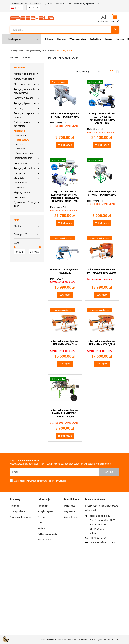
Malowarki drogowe (25, 84)
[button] (115, 18)
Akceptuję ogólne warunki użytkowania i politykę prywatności (40, 481)
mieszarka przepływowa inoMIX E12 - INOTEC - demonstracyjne (65, 413)
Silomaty (19, 108)
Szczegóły (65, 295)
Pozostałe (19, 197)
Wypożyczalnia (22, 192)
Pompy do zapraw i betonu (24, 115)
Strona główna (16, 50)
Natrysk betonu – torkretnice (23, 124)
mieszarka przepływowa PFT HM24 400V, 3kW (65, 343)
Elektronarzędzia (23, 158)
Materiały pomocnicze (21, 180)
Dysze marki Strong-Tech (25, 204)
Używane (19, 187)
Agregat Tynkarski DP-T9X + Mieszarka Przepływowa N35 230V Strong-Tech (102, 118)
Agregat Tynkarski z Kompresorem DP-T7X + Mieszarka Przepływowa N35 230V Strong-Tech (65, 196)
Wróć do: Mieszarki (21, 58)
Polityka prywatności (48, 511)
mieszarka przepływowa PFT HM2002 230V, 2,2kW (102, 271)
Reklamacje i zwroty (47, 534)
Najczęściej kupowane (21, 517)
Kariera (41, 528)
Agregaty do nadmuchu (27, 168)
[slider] (15, 247)
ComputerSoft (113, 640)
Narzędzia (19, 173)
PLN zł (31, 8)
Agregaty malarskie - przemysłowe (25, 91)
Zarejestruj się (71, 517)
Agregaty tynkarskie (25, 103)
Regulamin (43, 506)
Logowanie (70, 511)
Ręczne (19, 144)
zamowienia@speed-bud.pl (85, 3)
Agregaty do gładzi (24, 79)
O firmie (41, 517)
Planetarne (21, 136)
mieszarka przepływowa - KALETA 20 (65, 271)
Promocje (15, 506)
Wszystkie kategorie (35, 50)
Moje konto (70, 506)
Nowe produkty (17, 511)
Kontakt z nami (45, 540)
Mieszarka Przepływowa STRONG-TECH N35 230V (102, 193)
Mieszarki (52, 50)
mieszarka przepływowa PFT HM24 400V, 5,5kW (102, 343)
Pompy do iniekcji (24, 98)
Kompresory (20, 163)
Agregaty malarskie (24, 74)
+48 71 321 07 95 (57, 3)
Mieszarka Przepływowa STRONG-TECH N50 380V (65, 115)
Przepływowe (22, 140)
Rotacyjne (21, 149)
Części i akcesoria (24, 153)
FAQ (40, 523)
